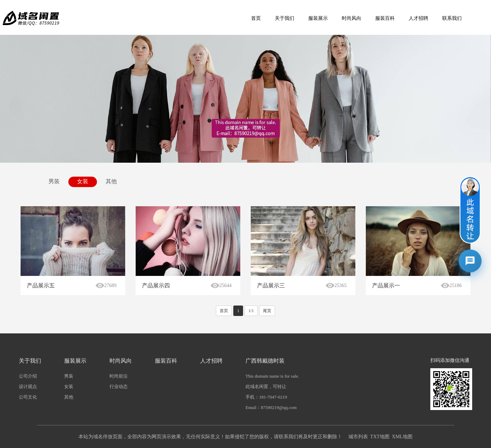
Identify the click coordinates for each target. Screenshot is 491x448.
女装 (83, 181)
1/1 (251, 311)
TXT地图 (380, 437)
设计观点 (28, 387)
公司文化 (28, 397)
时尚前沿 (119, 376)
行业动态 (119, 387)
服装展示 (318, 18)
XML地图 (402, 437)
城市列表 (358, 437)
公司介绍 (28, 376)
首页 (256, 18)
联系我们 (452, 18)
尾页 (267, 311)
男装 (54, 181)
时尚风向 (352, 18)
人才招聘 (418, 18)
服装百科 (385, 18)
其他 (111, 181)
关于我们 (285, 18)
